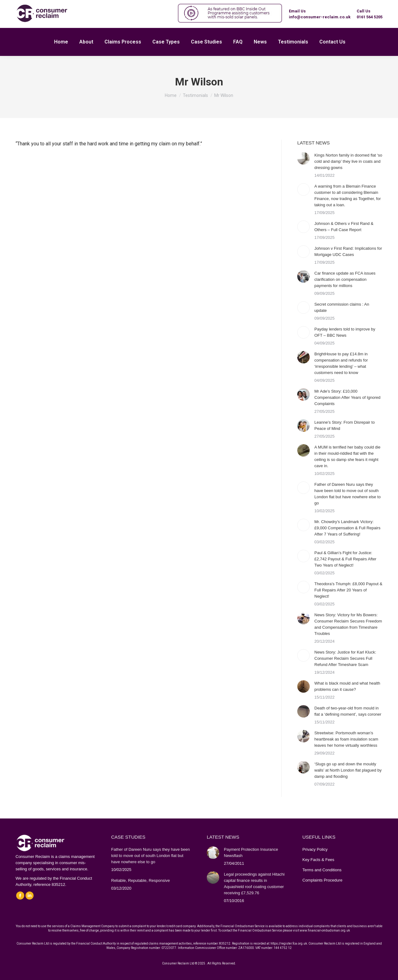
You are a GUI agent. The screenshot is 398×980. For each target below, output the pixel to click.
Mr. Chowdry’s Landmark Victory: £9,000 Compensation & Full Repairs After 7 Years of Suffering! (347, 528)
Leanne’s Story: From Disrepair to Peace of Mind (345, 425)
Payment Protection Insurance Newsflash (251, 852)
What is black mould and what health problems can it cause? (347, 686)
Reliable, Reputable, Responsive (141, 880)
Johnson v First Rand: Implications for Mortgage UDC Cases (348, 251)
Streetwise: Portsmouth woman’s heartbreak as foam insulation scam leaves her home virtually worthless (346, 739)
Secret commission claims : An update (342, 307)
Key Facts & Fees (319, 860)
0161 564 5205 (370, 17)
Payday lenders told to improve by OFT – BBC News (345, 332)
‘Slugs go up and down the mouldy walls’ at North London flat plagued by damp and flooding (348, 770)
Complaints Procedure (323, 880)
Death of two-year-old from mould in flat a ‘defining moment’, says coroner (348, 711)
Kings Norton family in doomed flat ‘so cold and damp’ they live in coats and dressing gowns (348, 161)
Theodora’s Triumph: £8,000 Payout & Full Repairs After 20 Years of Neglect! (348, 590)
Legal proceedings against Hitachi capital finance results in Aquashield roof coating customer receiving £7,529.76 (254, 884)
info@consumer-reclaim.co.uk (320, 17)
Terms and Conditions (322, 870)
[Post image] (303, 158)
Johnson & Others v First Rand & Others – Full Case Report (344, 227)
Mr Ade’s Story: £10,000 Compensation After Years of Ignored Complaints (347, 397)
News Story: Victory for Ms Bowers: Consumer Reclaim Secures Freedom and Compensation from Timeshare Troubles (348, 624)
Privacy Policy (315, 849)
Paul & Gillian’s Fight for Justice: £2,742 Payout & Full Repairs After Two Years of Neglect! (345, 559)
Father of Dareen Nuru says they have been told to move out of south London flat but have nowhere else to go (347, 494)
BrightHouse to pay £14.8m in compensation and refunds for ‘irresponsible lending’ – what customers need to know (341, 363)
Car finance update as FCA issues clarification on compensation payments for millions (345, 279)
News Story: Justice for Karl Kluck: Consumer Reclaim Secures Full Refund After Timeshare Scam (345, 658)
